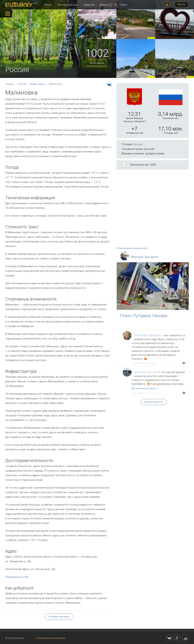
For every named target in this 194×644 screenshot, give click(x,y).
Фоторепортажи (68, 5)
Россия (22, 84)
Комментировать (154, 402)
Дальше (106, 5)
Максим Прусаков (144, 257)
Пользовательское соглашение (50, 638)
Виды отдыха (38, 84)
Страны (10, 84)
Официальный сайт (17, 577)
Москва (138, 144)
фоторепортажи (97, 66)
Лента (48, 5)
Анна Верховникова (148, 335)
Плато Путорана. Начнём (144, 316)
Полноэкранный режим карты (132, 248)
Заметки (89, 5)
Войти (181, 4)
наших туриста (97, 60)
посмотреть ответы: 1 (145, 388)
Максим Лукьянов (147, 372)
